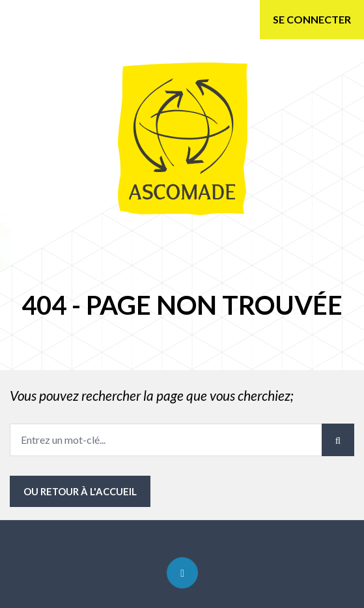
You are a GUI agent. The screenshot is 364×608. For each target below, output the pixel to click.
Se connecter (312, 19)
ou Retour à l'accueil (80, 491)
